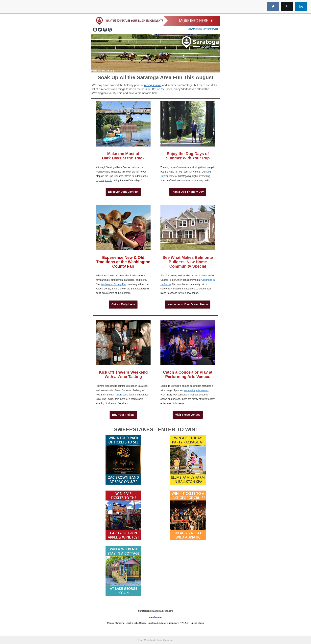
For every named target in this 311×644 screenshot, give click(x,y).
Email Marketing (146, 640)
